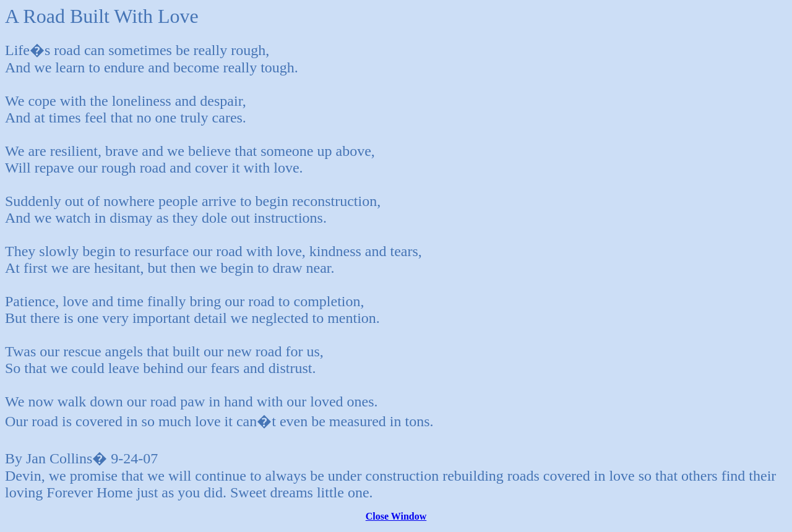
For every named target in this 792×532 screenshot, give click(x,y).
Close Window (396, 516)
